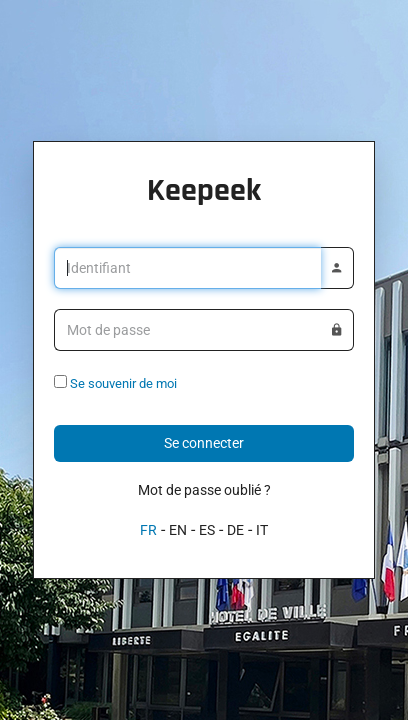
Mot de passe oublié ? (204, 490)
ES (207, 530)
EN (178, 530)
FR (148, 530)
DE (235, 530)
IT (262, 530)
